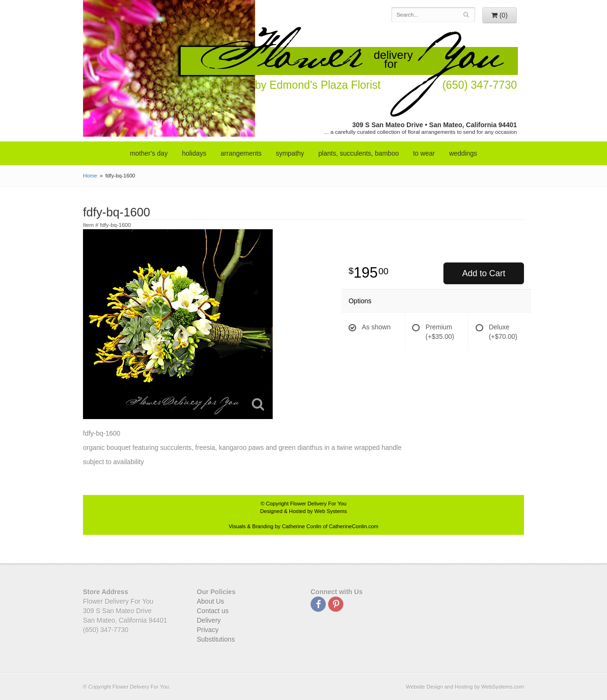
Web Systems (331, 511)
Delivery (209, 620)
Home (90, 176)
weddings (463, 153)
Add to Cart (483, 273)
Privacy (208, 630)
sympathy (290, 153)
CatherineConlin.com (353, 526)
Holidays (194, 153)
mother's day (149, 153)
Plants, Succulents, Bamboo (359, 153)
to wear (424, 153)
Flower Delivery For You (318, 504)
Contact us (213, 611)
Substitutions (216, 639)
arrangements (241, 153)
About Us (211, 601)
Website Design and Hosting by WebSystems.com (465, 687)
